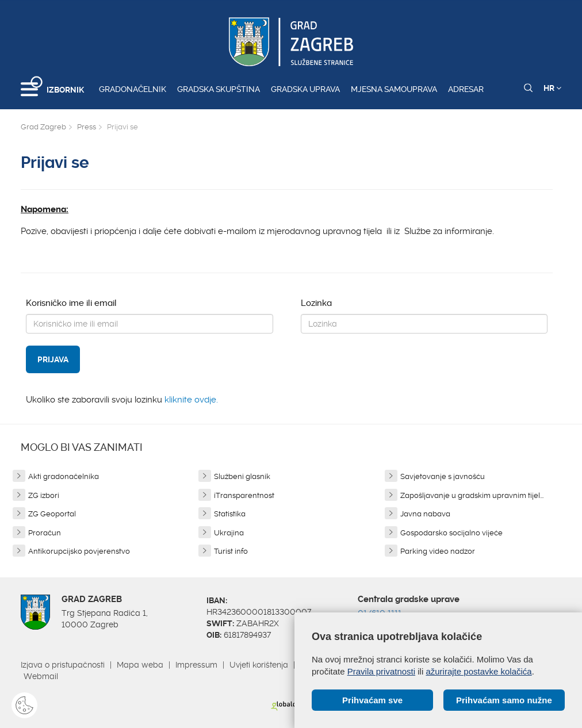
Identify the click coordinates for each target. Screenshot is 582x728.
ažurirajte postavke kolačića (478, 671)
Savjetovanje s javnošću (443, 476)
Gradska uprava (305, 89)
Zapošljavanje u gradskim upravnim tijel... (472, 495)
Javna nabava (425, 514)
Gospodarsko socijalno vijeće (451, 533)
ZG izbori (44, 495)
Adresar (466, 89)
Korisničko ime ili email (71, 303)
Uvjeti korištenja (259, 665)
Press (87, 127)
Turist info (231, 551)
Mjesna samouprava (394, 89)
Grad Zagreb (43, 127)
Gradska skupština (219, 89)
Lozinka (316, 303)
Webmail (41, 676)
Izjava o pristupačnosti (63, 665)
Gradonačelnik (133, 89)
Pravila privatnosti (381, 671)
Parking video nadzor (438, 551)
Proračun (45, 533)
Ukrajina (229, 533)
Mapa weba (140, 665)
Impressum (196, 665)
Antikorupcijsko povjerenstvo (79, 551)
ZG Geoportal (52, 514)
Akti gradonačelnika (64, 476)
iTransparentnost (244, 495)
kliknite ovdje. (191, 400)
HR (552, 88)
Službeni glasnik (242, 476)
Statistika (230, 514)
